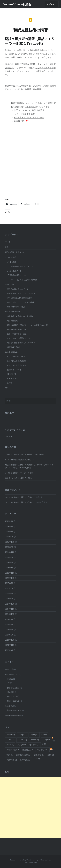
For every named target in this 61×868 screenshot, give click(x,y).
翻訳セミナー (12, 696)
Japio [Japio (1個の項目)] (34, 735)
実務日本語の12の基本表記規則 (20, 298)
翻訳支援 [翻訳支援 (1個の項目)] (39, 755)
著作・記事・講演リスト (15, 252)
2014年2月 (9, 635)
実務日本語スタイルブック (18, 289)
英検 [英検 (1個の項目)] (51, 755)
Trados (10, 679)
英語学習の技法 (11, 352)
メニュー (53, 4)
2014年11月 (10, 609)
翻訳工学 (10, 413)
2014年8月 (9, 624)
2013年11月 (10, 645)
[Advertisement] (30, 807)
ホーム (8, 242)
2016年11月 (10, 552)
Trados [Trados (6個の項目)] (34, 740)
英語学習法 (10, 706)
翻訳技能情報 (12, 321)
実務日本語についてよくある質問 (20, 302)
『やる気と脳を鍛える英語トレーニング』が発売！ (26, 454)
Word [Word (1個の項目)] (10, 745)
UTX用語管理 (10, 257)
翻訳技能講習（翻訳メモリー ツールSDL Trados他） (28, 325)
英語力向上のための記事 (17, 361)
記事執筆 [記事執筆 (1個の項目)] (25, 760)
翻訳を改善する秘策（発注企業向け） (22, 343)
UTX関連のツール (14, 271)
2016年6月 (9, 557)
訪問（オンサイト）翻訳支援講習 (29, 110)
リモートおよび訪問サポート (19, 338)
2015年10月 (10, 578)
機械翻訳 (11, 692)
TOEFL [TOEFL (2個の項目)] (11, 740)
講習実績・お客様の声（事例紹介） (21, 316)
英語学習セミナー (14, 710)
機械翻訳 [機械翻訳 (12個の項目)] (28, 750)
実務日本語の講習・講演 (17, 334)
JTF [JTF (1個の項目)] (44, 735)
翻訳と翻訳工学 (11, 674)
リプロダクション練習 (16, 356)
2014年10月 (10, 614)
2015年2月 (9, 599)
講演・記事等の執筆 (13, 715)
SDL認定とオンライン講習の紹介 (29, 117)
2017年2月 (9, 547)
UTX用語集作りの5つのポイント (20, 266)
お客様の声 (30, 89)
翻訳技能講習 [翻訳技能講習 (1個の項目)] (23, 755)
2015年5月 (9, 593)
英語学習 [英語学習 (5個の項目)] (12, 760)
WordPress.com (30, 863)
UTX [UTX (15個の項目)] (46, 740)
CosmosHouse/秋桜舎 (17, 4)
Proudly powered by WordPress (23, 860)
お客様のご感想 (13, 688)
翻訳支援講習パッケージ (22, 103)
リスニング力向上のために (18, 365)
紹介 (7, 247)
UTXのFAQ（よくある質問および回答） (23, 280)
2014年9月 (9, 619)
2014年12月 (10, 604)
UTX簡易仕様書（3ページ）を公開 (19, 473)
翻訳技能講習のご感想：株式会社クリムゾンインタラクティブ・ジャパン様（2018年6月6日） (29, 466)
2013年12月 (10, 640)
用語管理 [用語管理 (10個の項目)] (42, 750)
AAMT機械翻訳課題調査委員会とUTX (20, 460)
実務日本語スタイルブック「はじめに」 (23, 293)
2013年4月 (9, 650)
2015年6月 (9, 588)
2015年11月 (10, 573)
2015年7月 (9, 583)
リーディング (12, 378)
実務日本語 (10, 284)
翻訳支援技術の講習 (13, 311)
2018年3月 (9, 537)
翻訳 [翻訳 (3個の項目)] (10, 755)
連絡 (7, 388)
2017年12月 (10, 542)
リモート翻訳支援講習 (45, 68)
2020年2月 (9, 521)
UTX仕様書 (12, 262)
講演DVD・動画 (13, 347)
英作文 (10, 383)
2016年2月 (9, 563)
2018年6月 (9, 532)
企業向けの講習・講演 (16, 307)
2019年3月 (9, 526)
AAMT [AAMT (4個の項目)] (11, 735)
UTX (9, 683)
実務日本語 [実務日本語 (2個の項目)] (13, 750)
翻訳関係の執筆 (13, 701)
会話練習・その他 (14, 370)
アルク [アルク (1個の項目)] (21, 745)
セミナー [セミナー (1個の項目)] (34, 745)
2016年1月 (9, 568)
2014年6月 (9, 630)
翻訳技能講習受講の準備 (17, 329)
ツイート (9, 436)
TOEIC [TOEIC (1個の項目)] (23, 740)
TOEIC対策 (12, 374)
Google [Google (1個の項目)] (23, 735)
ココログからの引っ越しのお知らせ (19, 478)
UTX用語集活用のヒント (17, 275)
